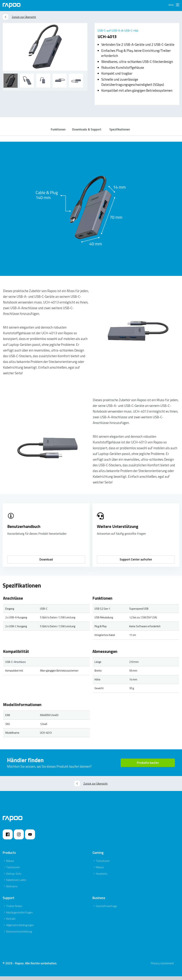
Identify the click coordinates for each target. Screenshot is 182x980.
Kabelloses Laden (16, 884)
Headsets (102, 877)
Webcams (12, 890)
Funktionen (58, 131)
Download (46, 563)
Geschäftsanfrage (106, 910)
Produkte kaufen (148, 766)
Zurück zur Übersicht (19, 17)
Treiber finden (14, 910)
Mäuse (10, 865)
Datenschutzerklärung (19, 935)
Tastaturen (13, 871)
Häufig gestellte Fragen (19, 916)
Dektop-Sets (14, 877)
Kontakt (11, 922)
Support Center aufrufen (136, 563)
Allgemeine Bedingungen (20, 929)
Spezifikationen (122, 131)
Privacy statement (162, 967)
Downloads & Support (87, 131)
